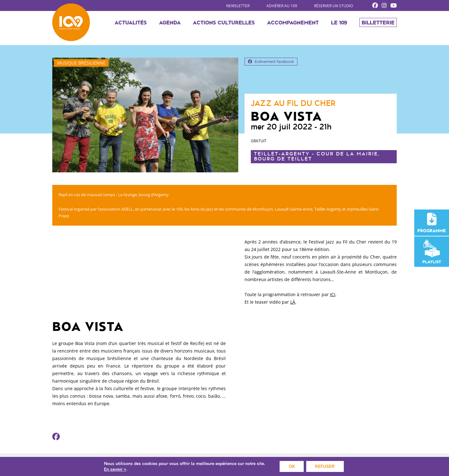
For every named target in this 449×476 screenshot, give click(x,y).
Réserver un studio (333, 6)
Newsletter (238, 6)
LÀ (293, 302)
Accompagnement (293, 24)
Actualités (131, 24)
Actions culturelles (224, 24)
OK (291, 466)
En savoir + (114, 469)
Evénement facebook (271, 61)
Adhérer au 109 (282, 6)
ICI (333, 294)
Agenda (170, 24)
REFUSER (325, 466)
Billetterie (378, 24)
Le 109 (339, 24)
